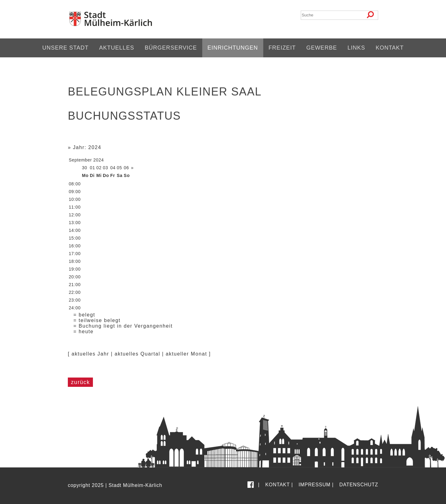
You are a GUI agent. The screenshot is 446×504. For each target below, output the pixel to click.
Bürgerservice (171, 48)
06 (127, 168)
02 (99, 168)
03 (105, 168)
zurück (80, 382)
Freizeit (282, 48)
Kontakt (390, 48)
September (80, 160)
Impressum (315, 485)
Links (356, 48)
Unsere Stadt (65, 48)
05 (119, 168)
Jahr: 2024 (87, 147)
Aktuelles (117, 48)
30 (84, 168)
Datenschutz (359, 485)
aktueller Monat (186, 354)
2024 (98, 160)
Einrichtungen (233, 48)
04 (113, 168)
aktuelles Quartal (137, 354)
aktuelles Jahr (90, 354)
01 (92, 168)
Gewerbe (322, 48)
